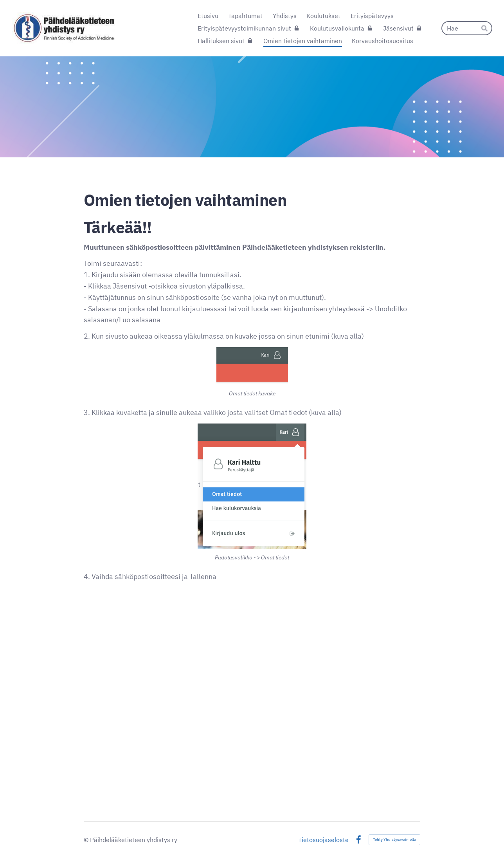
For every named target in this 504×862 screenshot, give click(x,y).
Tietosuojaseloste (323, 840)
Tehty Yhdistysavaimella (394, 839)
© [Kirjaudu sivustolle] (87, 840)
